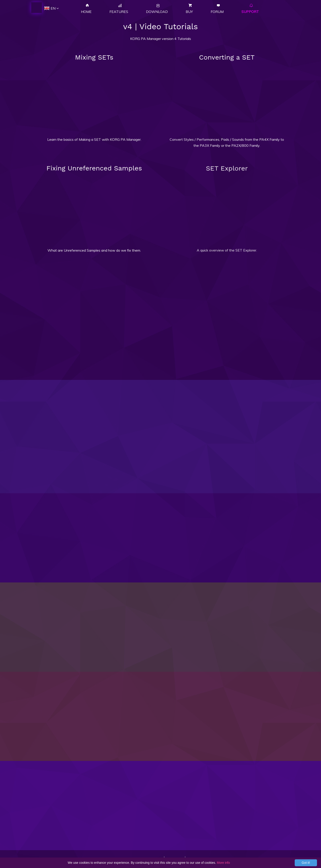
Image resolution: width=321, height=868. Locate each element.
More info (223, 863)
